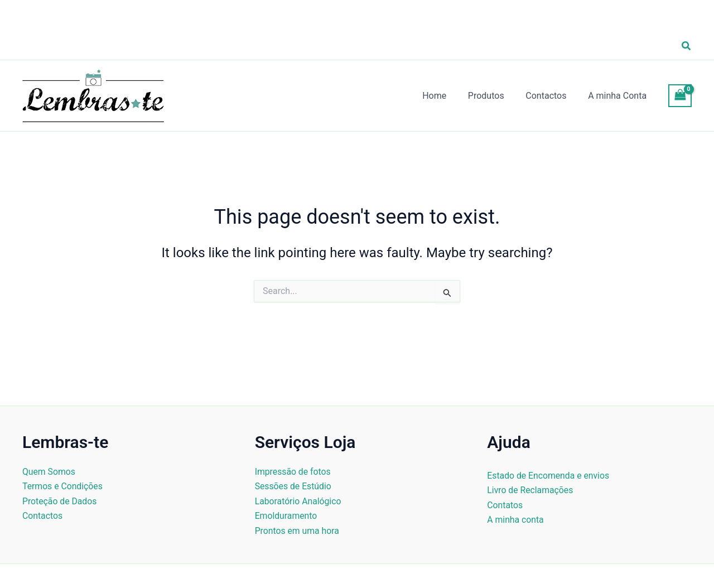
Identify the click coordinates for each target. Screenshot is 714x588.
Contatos (505, 505)
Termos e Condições (63, 486)
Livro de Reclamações (530, 490)
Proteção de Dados (60, 501)
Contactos (43, 516)
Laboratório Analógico (299, 501)
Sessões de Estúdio (294, 486)
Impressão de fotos (293, 472)
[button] (687, 46)
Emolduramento (286, 516)
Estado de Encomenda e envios (549, 476)
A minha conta (516, 520)
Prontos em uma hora (298, 531)
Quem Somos (49, 472)
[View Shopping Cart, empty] (680, 96)
